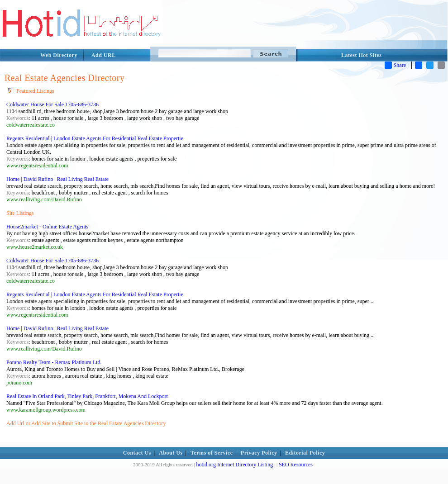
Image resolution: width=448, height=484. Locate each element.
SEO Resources (296, 465)
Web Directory (59, 55)
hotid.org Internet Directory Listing (234, 465)
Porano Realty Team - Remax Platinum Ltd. (54, 362)
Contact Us (137, 453)
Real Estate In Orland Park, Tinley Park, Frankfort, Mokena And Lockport (87, 396)
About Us (171, 453)
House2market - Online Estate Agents (47, 227)
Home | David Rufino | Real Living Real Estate (57, 179)
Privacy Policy (259, 453)
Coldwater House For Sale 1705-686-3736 (52, 104)
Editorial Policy (305, 453)
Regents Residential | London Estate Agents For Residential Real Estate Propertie (95, 138)
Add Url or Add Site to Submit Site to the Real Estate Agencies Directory (86, 423)
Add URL (104, 55)
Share (395, 65)
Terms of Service (212, 453)
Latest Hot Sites (361, 55)
